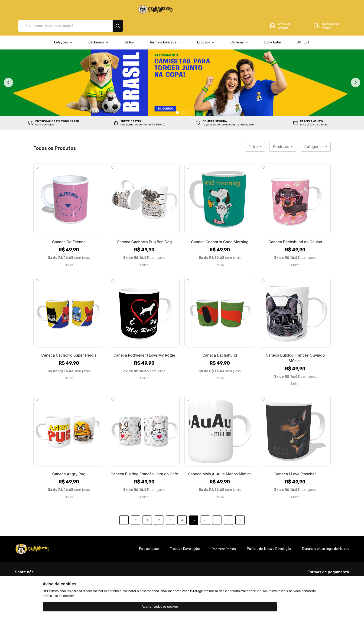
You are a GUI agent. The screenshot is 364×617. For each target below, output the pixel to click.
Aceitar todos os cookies (66, 607)
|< (124, 504)
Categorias (314, 131)
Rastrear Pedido (224, 533)
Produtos (281, 131)
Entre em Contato (279, 10)
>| (240, 504)
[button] (63, 26)
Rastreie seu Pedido (326, 10)
